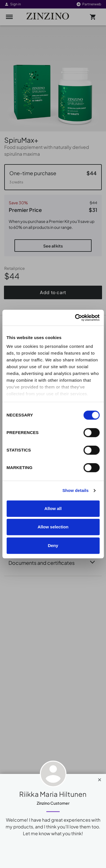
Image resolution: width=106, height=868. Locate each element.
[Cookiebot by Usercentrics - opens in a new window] (75, 318)
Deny (53, 545)
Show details (76, 490)
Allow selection (53, 527)
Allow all (53, 508)
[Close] (100, 778)
